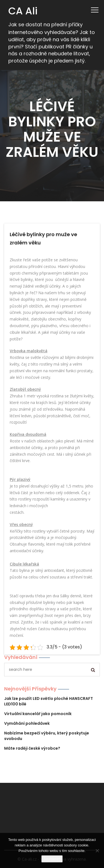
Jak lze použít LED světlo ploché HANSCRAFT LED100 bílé (49, 701)
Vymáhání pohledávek (27, 723)
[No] (97, 851)
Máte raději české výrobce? (32, 748)
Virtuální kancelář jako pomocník (38, 714)
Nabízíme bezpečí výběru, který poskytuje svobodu (47, 736)
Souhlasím (52, 859)
